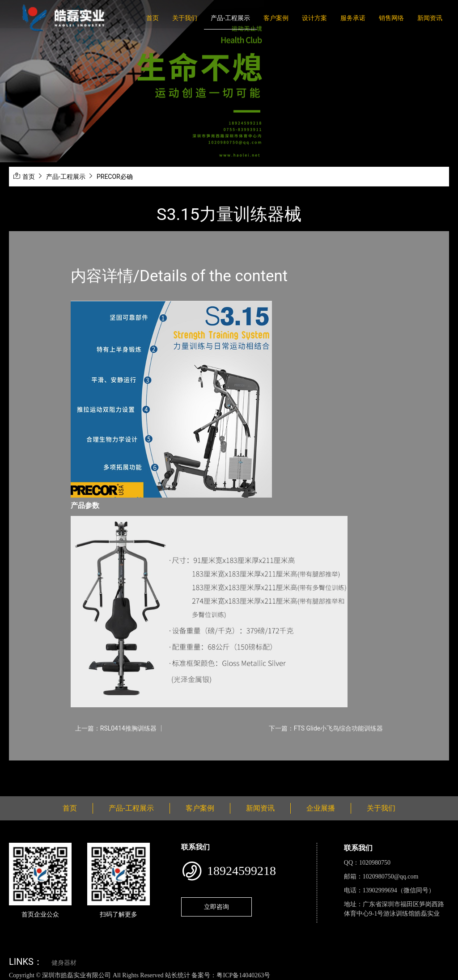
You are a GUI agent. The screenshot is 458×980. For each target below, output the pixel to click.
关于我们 (185, 18)
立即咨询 (216, 907)
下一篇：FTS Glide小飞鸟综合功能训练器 (326, 728)
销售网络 (391, 18)
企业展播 (321, 808)
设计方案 (314, 18)
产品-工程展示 (230, 18)
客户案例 (276, 18)
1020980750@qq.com (391, 877)
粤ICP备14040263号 (243, 975)
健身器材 (64, 963)
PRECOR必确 (115, 177)
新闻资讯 (430, 18)
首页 (153, 18)
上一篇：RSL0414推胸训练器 (116, 728)
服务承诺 (353, 18)
